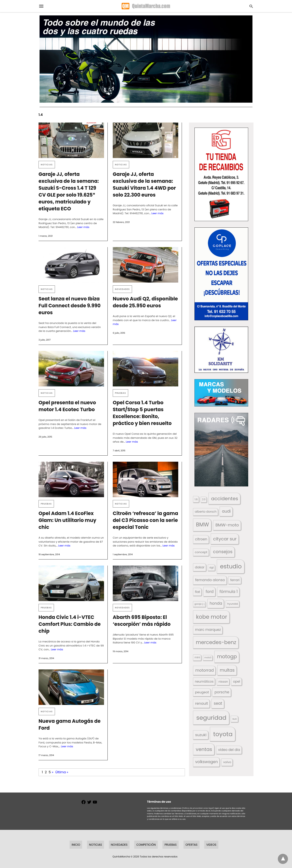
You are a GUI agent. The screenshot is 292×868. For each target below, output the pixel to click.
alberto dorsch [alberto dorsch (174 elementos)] (206, 512)
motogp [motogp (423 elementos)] (227, 657)
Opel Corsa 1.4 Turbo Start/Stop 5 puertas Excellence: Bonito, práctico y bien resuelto (142, 413)
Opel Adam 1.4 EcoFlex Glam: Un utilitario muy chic (67, 520)
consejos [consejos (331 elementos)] (223, 552)
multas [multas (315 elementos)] (227, 670)
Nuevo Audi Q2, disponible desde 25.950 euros (145, 302)
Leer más (83, 227)
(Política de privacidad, (192, 808)
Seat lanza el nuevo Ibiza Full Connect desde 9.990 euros (70, 306)
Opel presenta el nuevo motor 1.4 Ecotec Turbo (67, 406)
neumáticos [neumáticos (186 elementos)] (204, 681)
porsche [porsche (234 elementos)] (222, 692)
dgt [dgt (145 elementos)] (211, 567)
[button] (221, 174)
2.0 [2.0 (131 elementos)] (204, 499)
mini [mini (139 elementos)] (197, 657)
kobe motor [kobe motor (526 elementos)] (212, 617)
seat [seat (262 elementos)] (218, 703)
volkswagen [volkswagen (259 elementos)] (207, 762)
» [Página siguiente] (52, 772)
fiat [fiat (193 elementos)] (198, 592)
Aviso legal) (209, 808)
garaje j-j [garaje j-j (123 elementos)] (200, 604)
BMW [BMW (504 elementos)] (202, 525)
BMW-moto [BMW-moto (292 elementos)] (227, 525)
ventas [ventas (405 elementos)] (204, 749)
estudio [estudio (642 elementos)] (231, 566)
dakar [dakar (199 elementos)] (200, 567)
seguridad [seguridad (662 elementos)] (211, 718)
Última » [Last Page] (62, 772)
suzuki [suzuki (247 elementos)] (201, 735)
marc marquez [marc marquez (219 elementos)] (208, 630)
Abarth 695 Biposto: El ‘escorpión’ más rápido (142, 621)
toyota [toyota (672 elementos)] (223, 734)
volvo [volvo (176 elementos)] (227, 762)
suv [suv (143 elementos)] (235, 719)
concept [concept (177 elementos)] (201, 552)
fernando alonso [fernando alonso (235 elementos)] (210, 580)
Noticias (47, 165)
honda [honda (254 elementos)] (216, 603)
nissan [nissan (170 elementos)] (223, 682)
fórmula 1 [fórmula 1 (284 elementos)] (229, 592)
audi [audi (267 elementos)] (226, 511)
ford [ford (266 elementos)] (210, 592)
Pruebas (120, 393)
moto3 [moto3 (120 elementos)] (208, 658)
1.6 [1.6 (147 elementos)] (196, 499)
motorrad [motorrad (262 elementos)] (205, 670)
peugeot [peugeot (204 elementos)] (202, 692)
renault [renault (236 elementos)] (202, 703)
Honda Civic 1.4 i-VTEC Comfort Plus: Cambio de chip (70, 624)
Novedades (122, 289)
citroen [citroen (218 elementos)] (201, 539)
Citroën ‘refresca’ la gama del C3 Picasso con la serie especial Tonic (145, 520)
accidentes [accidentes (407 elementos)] (225, 499)
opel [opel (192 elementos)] (237, 681)
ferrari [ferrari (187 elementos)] (235, 580)
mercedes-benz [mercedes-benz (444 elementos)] (216, 642)
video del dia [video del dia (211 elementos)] (229, 750)
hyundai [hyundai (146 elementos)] (233, 604)
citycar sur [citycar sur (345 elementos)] (225, 539)
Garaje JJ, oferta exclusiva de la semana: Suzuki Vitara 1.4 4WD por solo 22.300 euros (144, 184)
